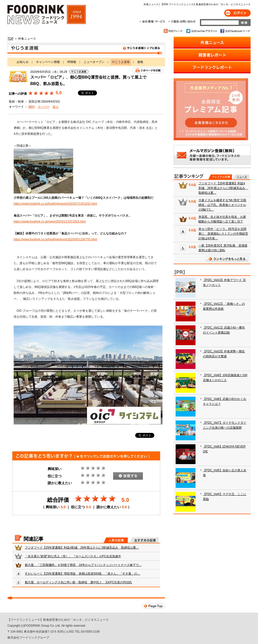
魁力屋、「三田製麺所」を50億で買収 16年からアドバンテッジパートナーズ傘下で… (83, 565)
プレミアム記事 (220, 177)
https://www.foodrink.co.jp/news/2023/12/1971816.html (50, 222)
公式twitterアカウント (202, 31)
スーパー (44, 107)
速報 (140, 62)
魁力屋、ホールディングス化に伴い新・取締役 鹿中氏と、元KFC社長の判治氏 (78, 582)
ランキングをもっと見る (227, 259)
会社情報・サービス (153, 22)
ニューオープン (94, 62)
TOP (10, 39)
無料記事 (241, 177)
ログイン (237, 13)
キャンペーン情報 (48, 62)
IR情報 (72, 62)
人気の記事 (116, 540)
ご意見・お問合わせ (182, 22)
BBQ (32, 107)
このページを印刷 (148, 70)
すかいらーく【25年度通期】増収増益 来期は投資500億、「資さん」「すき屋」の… (82, 574)
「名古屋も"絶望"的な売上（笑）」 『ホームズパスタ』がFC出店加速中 (73, 556)
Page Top (154, 606)
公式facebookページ (235, 31)
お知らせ (23, 62)
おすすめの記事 (144, 540)
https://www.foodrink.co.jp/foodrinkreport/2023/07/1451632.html (55, 204)
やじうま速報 (86, 49)
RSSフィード (174, 31)
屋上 (56, 107)
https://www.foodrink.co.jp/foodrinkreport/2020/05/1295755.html (55, 239)
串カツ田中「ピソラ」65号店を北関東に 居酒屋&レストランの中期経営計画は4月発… (223, 234)
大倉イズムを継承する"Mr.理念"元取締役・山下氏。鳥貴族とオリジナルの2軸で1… (222, 205)
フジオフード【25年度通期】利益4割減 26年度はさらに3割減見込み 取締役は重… (82, 548)
